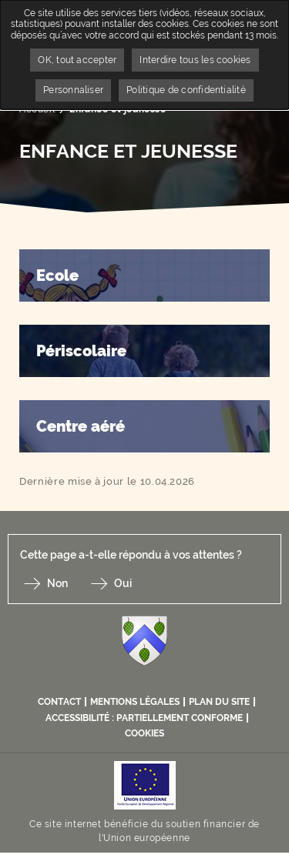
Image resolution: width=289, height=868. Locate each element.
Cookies (144, 733)
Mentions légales (135, 702)
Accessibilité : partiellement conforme (144, 718)
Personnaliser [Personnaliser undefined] (73, 90)
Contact (59, 702)
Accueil (37, 109)
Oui (123, 583)
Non (57, 583)
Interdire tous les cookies (195, 60)
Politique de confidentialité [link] (186, 90)
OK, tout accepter (77, 60)
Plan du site (219, 702)
